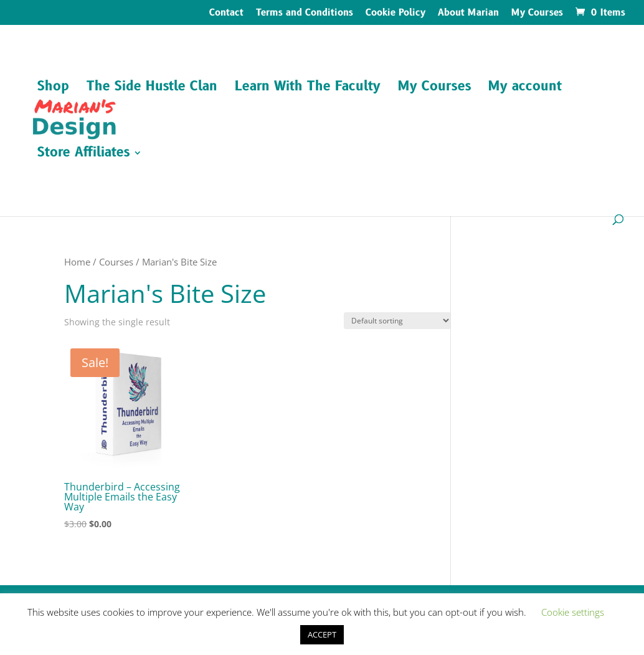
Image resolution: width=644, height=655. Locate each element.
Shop (53, 89)
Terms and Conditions (305, 14)
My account (525, 89)
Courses (116, 262)
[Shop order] (397, 321)
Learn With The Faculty (308, 89)
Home (77, 262)
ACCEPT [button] (322, 634)
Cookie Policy (395, 14)
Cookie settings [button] (573, 612)
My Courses (537, 14)
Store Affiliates (83, 155)
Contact (226, 14)
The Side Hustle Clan (152, 89)
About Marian (468, 14)
